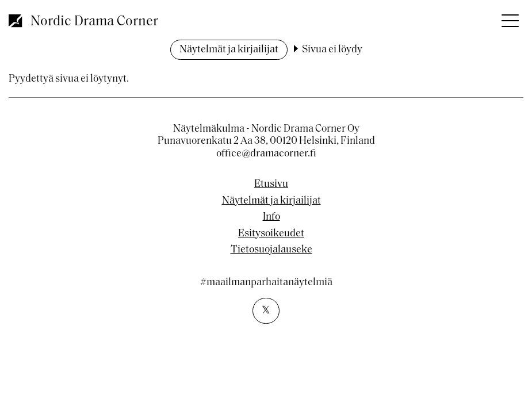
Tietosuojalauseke (271, 250)
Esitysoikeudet (271, 234)
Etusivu (271, 185)
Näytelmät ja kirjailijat (229, 50)
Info (271, 217)
